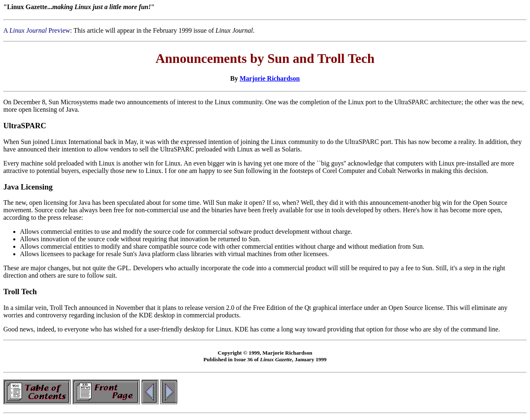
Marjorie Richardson (270, 78)
